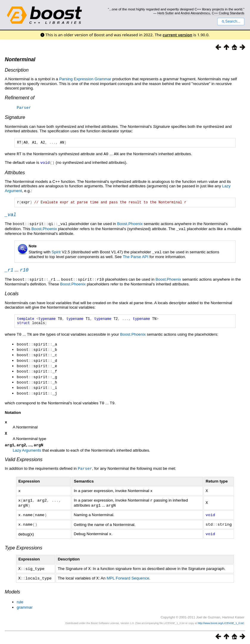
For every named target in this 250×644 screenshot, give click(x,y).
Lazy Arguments (27, 452)
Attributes (15, 173)
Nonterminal (20, 59)
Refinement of (20, 98)
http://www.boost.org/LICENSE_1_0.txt (221, 622)
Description (17, 70)
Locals (12, 295)
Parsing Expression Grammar (85, 79)
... (17, 272)
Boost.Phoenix (130, 226)
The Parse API (135, 258)
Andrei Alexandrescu (195, 13)
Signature (15, 117)
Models (12, 591)
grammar (25, 606)
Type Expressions (24, 547)
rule (20, 601)
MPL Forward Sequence (128, 577)
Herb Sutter (166, 13)
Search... (231, 21)
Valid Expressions (24, 461)
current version (177, 35)
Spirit (56, 253)
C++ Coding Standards (228, 13)
